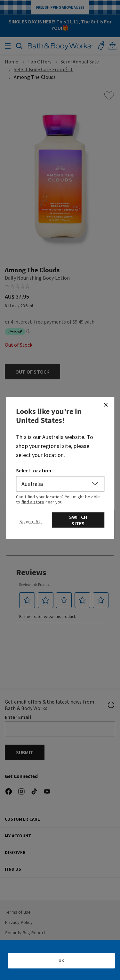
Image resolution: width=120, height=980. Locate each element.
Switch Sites (78, 520)
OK (61, 961)
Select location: (34, 470)
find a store (33, 502)
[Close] (106, 404)
